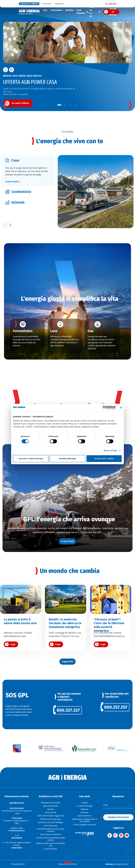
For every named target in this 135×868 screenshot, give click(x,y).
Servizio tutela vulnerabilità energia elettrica (51, 839)
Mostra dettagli (110, 450)
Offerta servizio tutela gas (51, 819)
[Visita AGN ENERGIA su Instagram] (115, 835)
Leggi (13, 644)
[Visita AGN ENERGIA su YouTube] (127, 835)
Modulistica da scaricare (51, 803)
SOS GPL (111, 4)
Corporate (47, 4)
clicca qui (72, 424)
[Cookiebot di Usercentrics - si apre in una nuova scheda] (105, 408)
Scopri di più (11, 182)
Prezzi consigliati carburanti (84, 825)
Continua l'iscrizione (118, 817)
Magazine (59, 4)
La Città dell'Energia (84, 806)
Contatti (84, 803)
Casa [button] (45, 10)
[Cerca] (99, 12)
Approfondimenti (84, 816)
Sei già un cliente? (113, 12)
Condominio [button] (56, 10)
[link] (68, 711)
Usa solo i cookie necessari (31, 459)
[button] (59, 105)
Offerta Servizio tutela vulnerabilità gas (51, 844)
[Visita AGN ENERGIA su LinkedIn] (121, 835)
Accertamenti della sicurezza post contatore (51, 830)
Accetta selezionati (67, 459)
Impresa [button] (69, 10)
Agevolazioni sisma (51, 806)
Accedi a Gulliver (51, 849)
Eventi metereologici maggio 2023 (51, 816)
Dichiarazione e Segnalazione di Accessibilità (84, 820)
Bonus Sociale (51, 813)
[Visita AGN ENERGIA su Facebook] (110, 835)
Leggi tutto (67, 662)
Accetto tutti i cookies (104, 459)
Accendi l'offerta (20, 103)
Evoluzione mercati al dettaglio (51, 822)
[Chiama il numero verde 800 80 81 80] (90, 12)
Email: (106, 805)
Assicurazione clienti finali (51, 834)
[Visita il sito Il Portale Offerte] (84, 834)
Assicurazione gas (51, 826)
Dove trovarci (81, 12)
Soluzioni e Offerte (29, 4)
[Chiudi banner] (121, 408)
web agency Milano (117, 864)
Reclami (51, 809)
